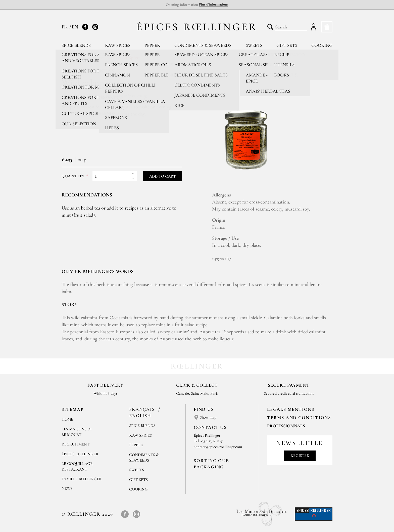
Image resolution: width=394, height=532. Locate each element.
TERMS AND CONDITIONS (299, 418)
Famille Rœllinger (82, 479)
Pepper (152, 45)
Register (300, 456)
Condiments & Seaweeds (203, 45)
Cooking (322, 45)
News (67, 488)
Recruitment (76, 444)
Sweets (254, 45)
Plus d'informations (214, 4)
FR (65, 27)
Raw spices (118, 45)
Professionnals (286, 426)
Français (143, 409)
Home (67, 419)
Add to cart (162, 176)
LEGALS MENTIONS (291, 409)
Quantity (73, 176)
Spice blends (76, 45)
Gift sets (287, 45)
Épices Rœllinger (197, 27)
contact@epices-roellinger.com (218, 447)
